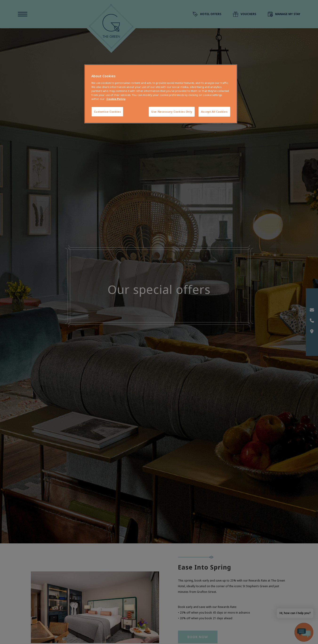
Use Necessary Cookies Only (172, 112)
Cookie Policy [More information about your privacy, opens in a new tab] (116, 99)
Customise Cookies (107, 112)
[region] (161, 94)
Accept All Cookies (214, 112)
